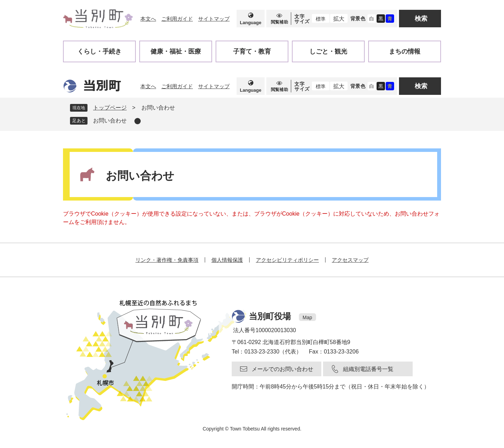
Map (307, 317)
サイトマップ (214, 19)
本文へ (148, 19)
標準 (321, 19)
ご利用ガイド (177, 19)
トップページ (110, 108)
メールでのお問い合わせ (282, 369)
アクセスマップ (350, 260)
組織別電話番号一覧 (368, 369)
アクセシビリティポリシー (287, 260)
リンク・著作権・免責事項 (167, 260)
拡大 (339, 19)
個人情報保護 (227, 260)
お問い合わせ (110, 121)
